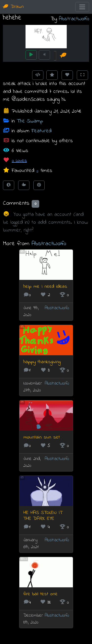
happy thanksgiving (42, 362)
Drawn (13, 7)
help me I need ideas (45, 287)
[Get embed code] (38, 75)
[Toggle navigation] (82, 7)
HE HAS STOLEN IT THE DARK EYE (43, 516)
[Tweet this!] (24, 185)
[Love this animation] (67, 75)
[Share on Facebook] (9, 185)
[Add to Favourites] (52, 75)
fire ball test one (40, 594)
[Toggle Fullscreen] (82, 75)
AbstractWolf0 (74, 19)
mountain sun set (42, 437)
